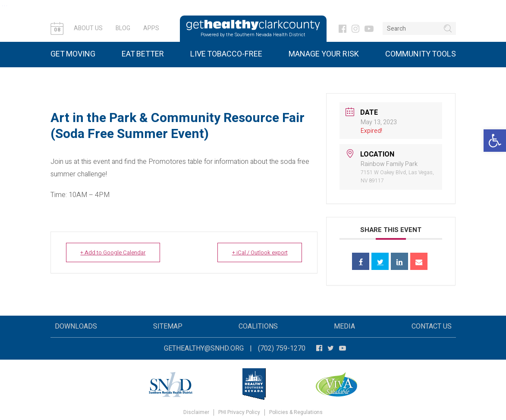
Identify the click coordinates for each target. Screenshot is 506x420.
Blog (123, 28)
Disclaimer (196, 412)
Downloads (76, 326)
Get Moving (73, 54)
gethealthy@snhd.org (204, 348)
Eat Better (143, 54)
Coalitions (258, 326)
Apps (151, 28)
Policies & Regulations (296, 412)
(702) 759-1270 (282, 348)
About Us (88, 28)
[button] (495, 141)
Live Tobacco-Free (226, 54)
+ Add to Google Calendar (114, 252)
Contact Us (432, 326)
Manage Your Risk (324, 54)
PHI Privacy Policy (239, 412)
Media (344, 326)
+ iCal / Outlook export (259, 252)
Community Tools (421, 54)
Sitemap (168, 326)
